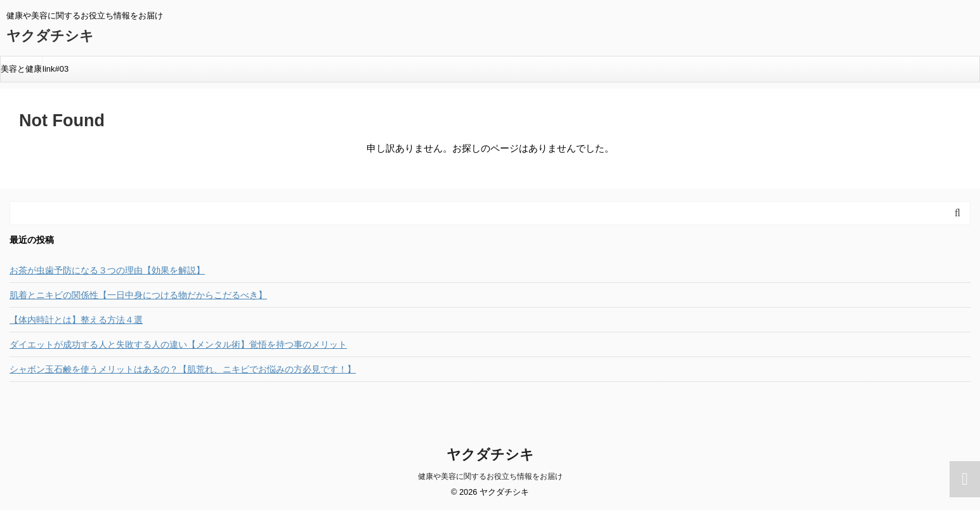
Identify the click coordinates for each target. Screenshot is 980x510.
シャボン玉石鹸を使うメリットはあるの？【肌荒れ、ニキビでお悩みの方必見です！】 (183, 369)
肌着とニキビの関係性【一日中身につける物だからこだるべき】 (138, 295)
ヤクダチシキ (50, 36)
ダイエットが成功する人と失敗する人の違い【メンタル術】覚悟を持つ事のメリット (178, 344)
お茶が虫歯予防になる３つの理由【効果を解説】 (107, 270)
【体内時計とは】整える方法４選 (76, 320)
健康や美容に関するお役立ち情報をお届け (490, 476)
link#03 (56, 69)
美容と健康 (21, 69)
